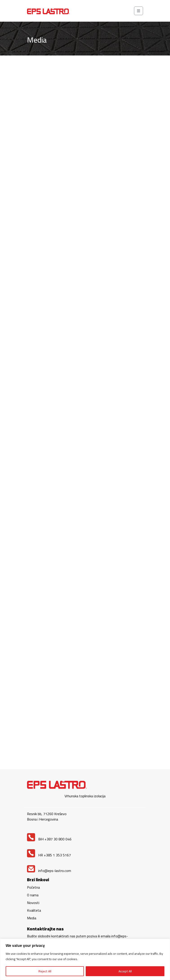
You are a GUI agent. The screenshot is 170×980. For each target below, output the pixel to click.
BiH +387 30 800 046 (49, 839)
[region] (85, 959)
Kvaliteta (34, 910)
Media (32, 918)
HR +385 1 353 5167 (49, 855)
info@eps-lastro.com (49, 871)
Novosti (33, 903)
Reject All (45, 971)
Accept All (125, 971)
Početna (33, 887)
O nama (33, 895)
